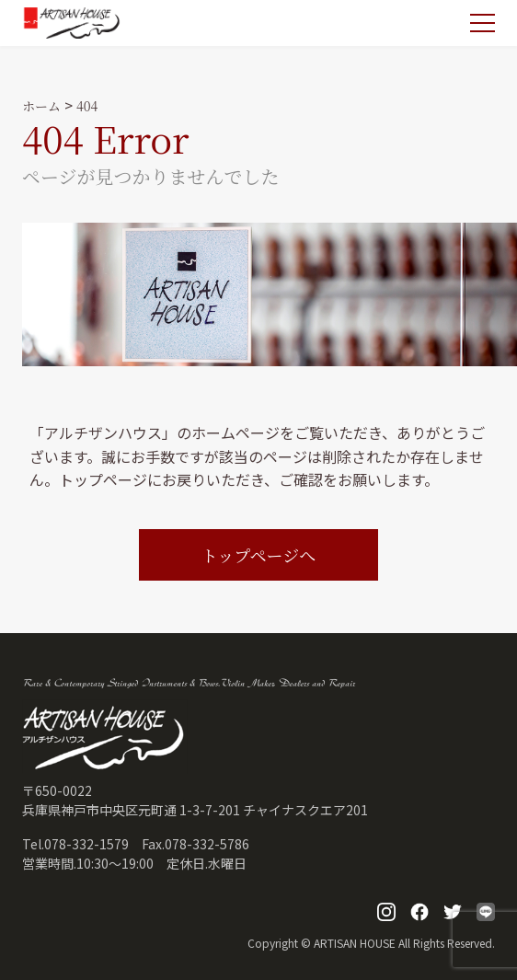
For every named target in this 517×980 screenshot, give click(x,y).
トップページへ (258, 555)
